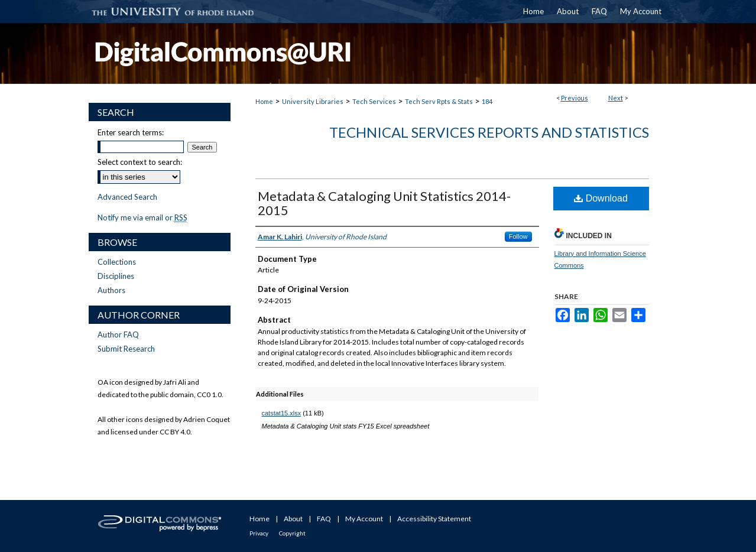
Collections (117, 262)
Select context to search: (140, 162)
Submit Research (126, 349)
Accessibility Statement (434, 519)
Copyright (292, 533)
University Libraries (313, 101)
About (293, 519)
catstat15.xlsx (282, 413)
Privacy (259, 533)
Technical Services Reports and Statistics (489, 132)
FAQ (324, 519)
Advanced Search (127, 197)
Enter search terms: (131, 132)
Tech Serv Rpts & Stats (439, 101)
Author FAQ (118, 335)
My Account (364, 519)
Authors (111, 290)
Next (616, 98)
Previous (575, 98)
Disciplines (116, 276)
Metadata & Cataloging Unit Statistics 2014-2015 (384, 203)
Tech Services (374, 101)
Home (264, 101)
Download (601, 198)
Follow (518, 236)
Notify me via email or (142, 217)
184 (487, 101)
